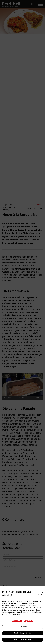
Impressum (28, 621)
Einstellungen (23, 627)
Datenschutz (17, 621)
